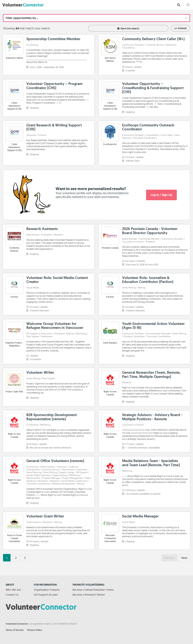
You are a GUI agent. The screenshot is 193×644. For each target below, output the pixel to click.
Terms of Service (15, 630)
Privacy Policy (35, 630)
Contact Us (12, 595)
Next (184, 558)
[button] (188, 5)
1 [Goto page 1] (7, 558)
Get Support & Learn (46, 595)
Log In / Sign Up (161, 195)
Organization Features (47, 590)
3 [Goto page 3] (25, 558)
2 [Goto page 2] (16, 558)
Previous (169, 558)
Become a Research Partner (89, 595)
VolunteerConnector (17, 624)
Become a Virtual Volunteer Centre (93, 590)
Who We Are (13, 590)
